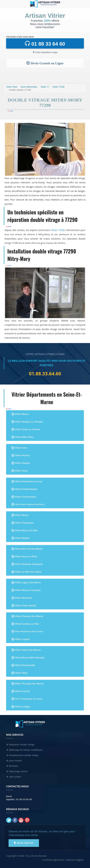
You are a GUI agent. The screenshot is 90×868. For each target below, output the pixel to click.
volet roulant (14, 777)
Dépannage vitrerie (17, 771)
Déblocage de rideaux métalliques (24, 750)
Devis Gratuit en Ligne (45, 63)
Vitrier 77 (45, 87)
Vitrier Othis (19, 673)
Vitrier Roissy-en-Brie (25, 530)
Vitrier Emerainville (23, 665)
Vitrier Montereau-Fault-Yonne (27, 631)
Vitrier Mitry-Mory (23, 437)
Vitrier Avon (19, 448)
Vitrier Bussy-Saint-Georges (28, 658)
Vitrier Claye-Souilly (24, 606)
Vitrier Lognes (21, 639)
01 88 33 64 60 (45, 44)
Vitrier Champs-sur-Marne (27, 616)
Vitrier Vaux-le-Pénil (24, 557)
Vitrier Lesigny (21, 707)
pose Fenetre (14, 761)
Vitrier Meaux (20, 414)
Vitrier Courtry (21, 691)
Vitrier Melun (20, 515)
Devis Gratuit (24, 843)
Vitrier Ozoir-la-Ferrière (26, 429)
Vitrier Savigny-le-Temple (27, 422)
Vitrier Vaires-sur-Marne (26, 650)
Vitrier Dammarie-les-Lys (27, 481)
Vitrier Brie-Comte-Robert (27, 549)
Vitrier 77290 (58, 87)
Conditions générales (53, 860)
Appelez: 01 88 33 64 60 (19, 799)
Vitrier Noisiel (20, 538)
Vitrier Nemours (22, 598)
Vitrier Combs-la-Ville (25, 624)
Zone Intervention (29, 87)
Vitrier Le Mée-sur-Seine (26, 572)
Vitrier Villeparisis (22, 523)
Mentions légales (75, 860)
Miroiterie (12, 766)
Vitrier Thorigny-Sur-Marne (28, 684)
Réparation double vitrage (20, 745)
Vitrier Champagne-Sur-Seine (27, 699)
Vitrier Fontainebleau (24, 489)
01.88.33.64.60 (45, 374)
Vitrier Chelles (21, 463)
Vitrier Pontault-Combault (27, 564)
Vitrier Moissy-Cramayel (26, 590)
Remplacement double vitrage (22, 755)
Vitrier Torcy (20, 471)
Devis (9, 796)
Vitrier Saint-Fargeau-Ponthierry (28, 504)
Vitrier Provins (21, 455)
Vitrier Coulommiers (24, 497)
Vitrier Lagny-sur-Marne (26, 583)
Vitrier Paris (12, 87)
